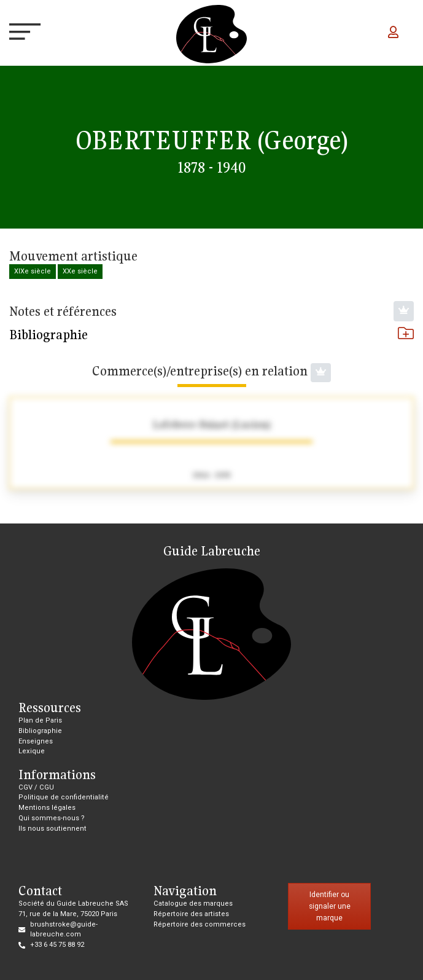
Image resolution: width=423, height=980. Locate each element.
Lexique (32, 751)
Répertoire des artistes (191, 914)
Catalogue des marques (193, 904)
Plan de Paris (40, 720)
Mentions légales (47, 808)
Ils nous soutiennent (52, 829)
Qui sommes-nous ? (52, 818)
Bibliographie (211, 335)
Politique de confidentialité (64, 797)
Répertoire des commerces (200, 924)
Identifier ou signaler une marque (330, 906)
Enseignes (36, 741)
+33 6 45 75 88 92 (57, 945)
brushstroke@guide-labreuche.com (64, 930)
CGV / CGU (36, 787)
